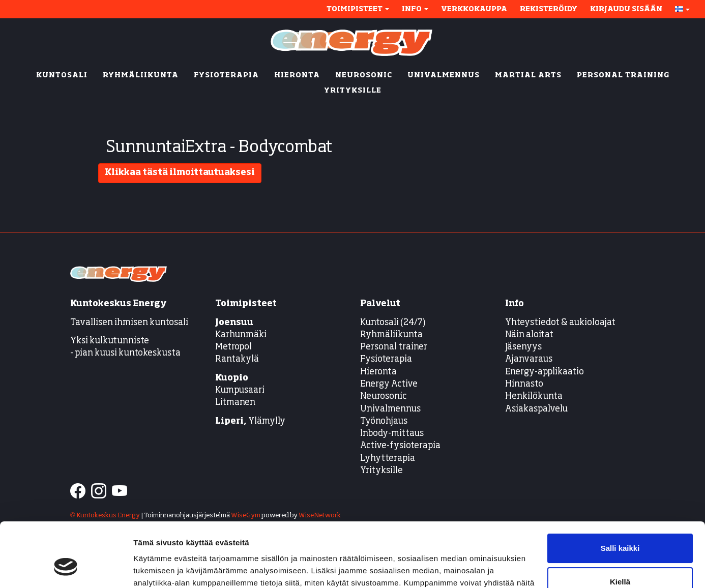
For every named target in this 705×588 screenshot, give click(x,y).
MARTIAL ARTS (528, 75)
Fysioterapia (386, 359)
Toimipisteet (358, 9)
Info (415, 9)
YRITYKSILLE (353, 91)
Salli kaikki (620, 493)
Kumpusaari (240, 390)
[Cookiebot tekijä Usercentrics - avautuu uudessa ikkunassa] (66, 568)
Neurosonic (383, 396)
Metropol (233, 347)
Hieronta (378, 372)
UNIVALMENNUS (444, 75)
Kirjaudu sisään (626, 9)
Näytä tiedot (155, 568)
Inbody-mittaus (392, 434)
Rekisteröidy (549, 9)
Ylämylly (250, 421)
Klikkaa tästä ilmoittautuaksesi (180, 173)
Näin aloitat (529, 335)
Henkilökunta (534, 396)
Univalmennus (390, 409)
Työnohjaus (384, 421)
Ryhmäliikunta (392, 335)
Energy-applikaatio (545, 372)
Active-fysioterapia (400, 446)
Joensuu (234, 323)
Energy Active (389, 384)
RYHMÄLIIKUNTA (141, 75)
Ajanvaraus (529, 359)
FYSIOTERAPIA (226, 75)
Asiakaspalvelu (536, 409)
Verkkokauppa (474, 9)
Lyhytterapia (388, 459)
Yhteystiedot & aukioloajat (560, 323)
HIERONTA (297, 75)
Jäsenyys (523, 347)
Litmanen (235, 403)
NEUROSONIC (364, 75)
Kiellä (620, 526)
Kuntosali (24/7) (393, 323)
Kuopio (232, 378)
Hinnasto (524, 384)
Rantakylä (237, 359)
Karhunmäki (241, 335)
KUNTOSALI (62, 75)
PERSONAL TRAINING (623, 75)
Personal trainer (394, 347)
